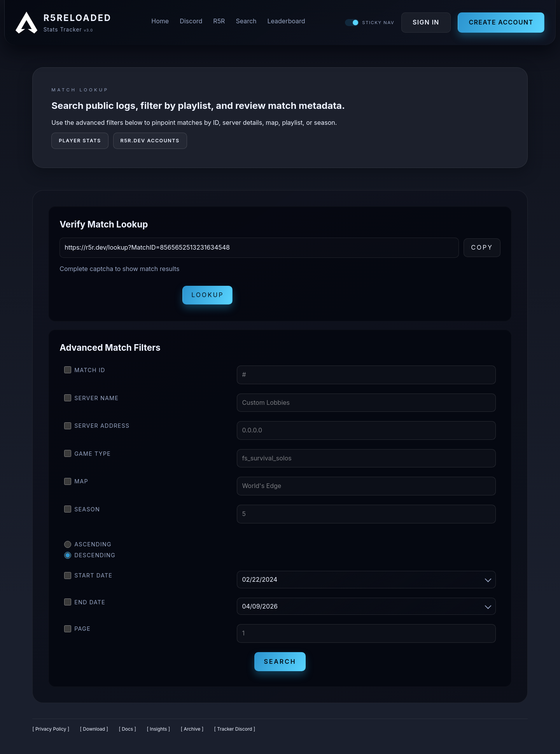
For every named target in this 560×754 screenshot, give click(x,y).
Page (77, 630)
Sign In (425, 23)
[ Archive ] (192, 730)
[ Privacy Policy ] (51, 730)
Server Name (91, 399)
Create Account (500, 23)
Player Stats (80, 142)
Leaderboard (286, 22)
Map (76, 483)
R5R (219, 22)
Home (160, 22)
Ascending (88, 546)
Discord (191, 22)
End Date (85, 604)
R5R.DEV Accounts (150, 142)
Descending (90, 557)
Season (82, 511)
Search (246, 22)
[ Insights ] (158, 730)
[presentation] (119, 297)
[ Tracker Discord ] (235, 730)
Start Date (88, 577)
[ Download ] (94, 730)
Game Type (87, 455)
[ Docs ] (127, 730)
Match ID (85, 372)
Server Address (97, 427)
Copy (482, 249)
